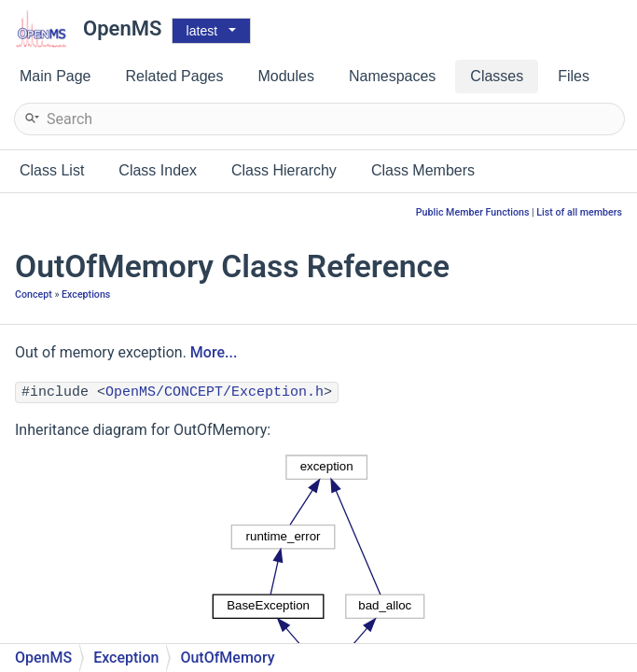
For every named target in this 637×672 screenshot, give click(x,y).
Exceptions (86, 294)
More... (214, 352)
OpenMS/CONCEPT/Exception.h (215, 392)
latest (202, 31)
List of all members (579, 212)
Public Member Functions (473, 212)
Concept (34, 294)
